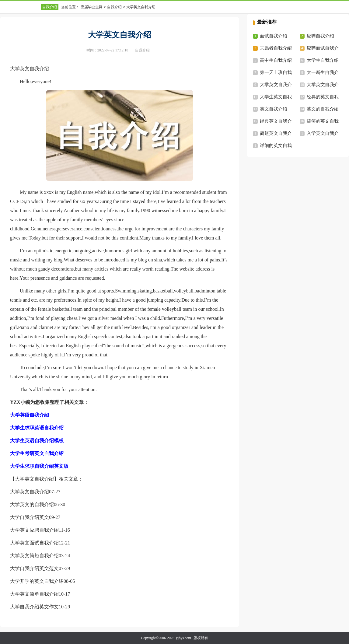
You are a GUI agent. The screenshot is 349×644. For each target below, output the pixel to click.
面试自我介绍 (274, 36)
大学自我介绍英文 (30, 517)
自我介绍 (50, 7)
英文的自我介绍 (323, 109)
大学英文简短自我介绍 (34, 556)
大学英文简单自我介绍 (34, 594)
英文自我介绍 (274, 109)
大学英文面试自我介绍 (34, 543)
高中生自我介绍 (276, 60)
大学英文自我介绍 (30, 492)
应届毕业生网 (92, 7)
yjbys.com (183, 638)
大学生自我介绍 (323, 60)
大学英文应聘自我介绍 (34, 530)
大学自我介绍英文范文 (34, 568)
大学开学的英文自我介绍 (37, 581)
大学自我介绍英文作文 (34, 607)
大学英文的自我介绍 (32, 504)
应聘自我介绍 (320, 36)
